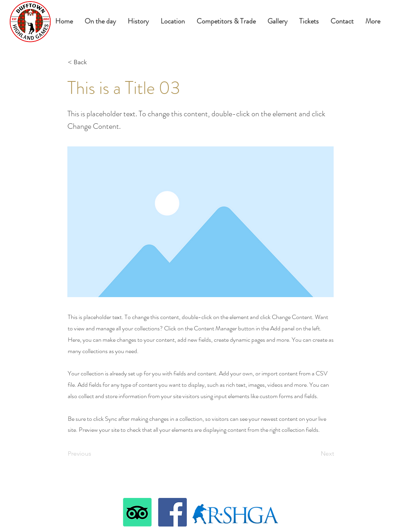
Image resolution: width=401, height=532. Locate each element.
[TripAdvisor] (137, 512)
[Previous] (94, 454)
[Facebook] (173, 512)
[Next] (314, 454)
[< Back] (94, 62)
